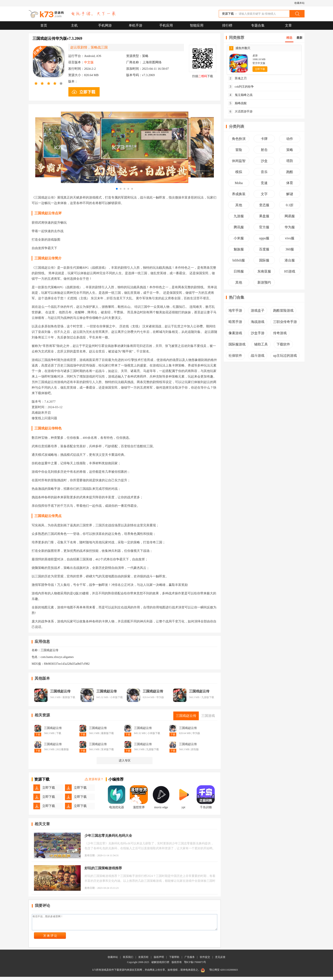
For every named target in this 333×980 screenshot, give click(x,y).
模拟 (239, 172)
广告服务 (190, 960)
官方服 (264, 227)
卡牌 (264, 139)
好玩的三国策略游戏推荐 (103, 868)
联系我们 (128, 960)
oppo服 (264, 238)
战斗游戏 (258, 356)
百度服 (264, 249)
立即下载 (49, 788)
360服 (290, 249)
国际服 (264, 260)
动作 (290, 139)
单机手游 (135, 25)
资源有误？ (94, 779)
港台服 (290, 260)
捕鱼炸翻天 (240, 48)
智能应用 (197, 25)
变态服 (264, 205)
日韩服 (239, 271)
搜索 (297, 14)
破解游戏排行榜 (161, 965)
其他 (239, 205)
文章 (288, 25)
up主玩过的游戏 (285, 356)
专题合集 (258, 25)
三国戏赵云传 (60, 691)
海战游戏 (258, 322)
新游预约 (264, 282)
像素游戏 (235, 333)
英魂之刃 (237, 78)
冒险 (239, 150)
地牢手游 (235, 310)
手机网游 (105, 25)
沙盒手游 (258, 333)
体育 (290, 183)
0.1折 (290, 205)
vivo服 (290, 238)
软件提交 (205, 960)
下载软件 (283, 344)
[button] (117, 189)
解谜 (290, 194)
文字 (264, 194)
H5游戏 (290, 271)
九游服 (239, 216)
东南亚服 (264, 271)
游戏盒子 (258, 310)
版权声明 (159, 960)
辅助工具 (261, 344)
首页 (44, 25)
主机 (74, 25)
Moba (239, 183)
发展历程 (143, 960)
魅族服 (239, 249)
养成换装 (239, 194)
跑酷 (290, 172)
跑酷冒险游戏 (283, 310)
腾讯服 (239, 227)
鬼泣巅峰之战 (240, 95)
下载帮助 (174, 960)
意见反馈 (220, 960)
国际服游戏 (237, 344)
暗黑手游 (235, 322)
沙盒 (264, 161)
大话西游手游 (240, 112)
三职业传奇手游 (285, 322)
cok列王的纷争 (241, 87)
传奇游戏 (280, 333)
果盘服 (264, 216)
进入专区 (125, 761)
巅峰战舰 (237, 103)
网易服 (290, 216)
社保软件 (235, 356)
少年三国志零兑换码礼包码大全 (108, 836)
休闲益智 (239, 161)
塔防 (290, 161)
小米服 (239, 238)
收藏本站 (299, 3)
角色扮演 (239, 139)
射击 (264, 150)
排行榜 (227, 25)
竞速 (264, 183)
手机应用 (166, 25)
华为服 (290, 227)
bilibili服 (239, 260)
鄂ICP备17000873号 (195, 965)
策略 (290, 150)
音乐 (264, 172)
